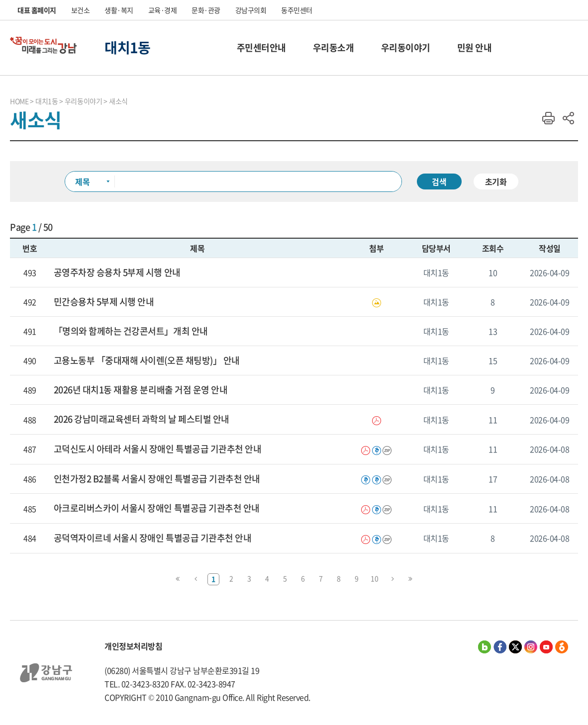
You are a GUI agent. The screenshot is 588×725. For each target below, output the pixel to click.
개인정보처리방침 (133, 646)
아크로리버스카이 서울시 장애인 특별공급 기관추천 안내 (157, 508)
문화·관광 (206, 10)
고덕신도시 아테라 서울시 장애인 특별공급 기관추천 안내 (157, 449)
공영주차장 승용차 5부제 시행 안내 (117, 272)
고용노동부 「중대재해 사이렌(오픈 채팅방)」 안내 (147, 361)
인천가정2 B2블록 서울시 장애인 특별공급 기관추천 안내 (157, 479)
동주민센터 (297, 10)
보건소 (81, 10)
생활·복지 (119, 10)
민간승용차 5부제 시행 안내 (104, 302)
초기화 (496, 181)
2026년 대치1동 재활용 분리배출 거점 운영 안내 (141, 390)
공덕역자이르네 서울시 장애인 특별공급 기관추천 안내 (152, 538)
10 (374, 578)
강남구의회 (251, 10)
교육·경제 (163, 10)
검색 (439, 181)
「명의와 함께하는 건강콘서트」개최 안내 (131, 331)
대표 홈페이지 (37, 10)
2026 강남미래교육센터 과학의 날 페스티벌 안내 (142, 419)
